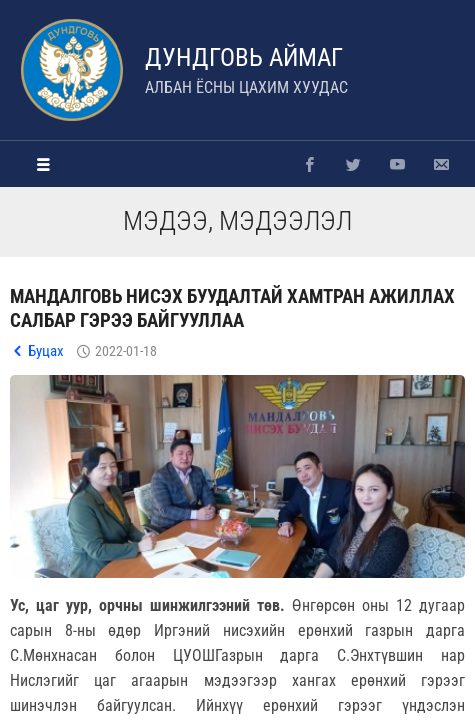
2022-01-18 (126, 351)
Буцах (46, 351)
